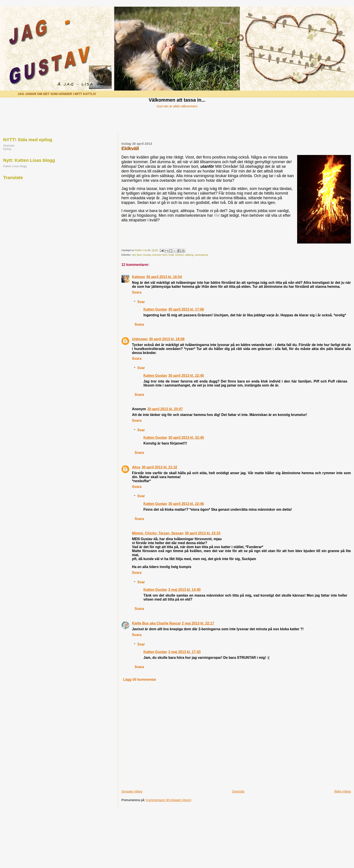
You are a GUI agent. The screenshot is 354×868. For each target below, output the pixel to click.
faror (139, 255)
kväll (171, 255)
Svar (141, 302)
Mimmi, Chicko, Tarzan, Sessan (158, 533)
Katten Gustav (155, 309)
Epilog (7, 149)
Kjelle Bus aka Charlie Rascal (156, 623)
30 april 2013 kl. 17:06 (186, 309)
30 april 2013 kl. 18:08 (167, 339)
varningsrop (201, 255)
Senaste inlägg (132, 791)
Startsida (238, 791)
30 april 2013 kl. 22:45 (186, 376)
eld (134, 255)
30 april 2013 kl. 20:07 (165, 409)
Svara (137, 292)
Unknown (140, 339)
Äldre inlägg (342, 791)
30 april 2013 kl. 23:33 (203, 533)
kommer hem (160, 255)
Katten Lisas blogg (15, 166)
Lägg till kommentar (139, 680)
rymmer (179, 255)
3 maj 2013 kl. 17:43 (185, 652)
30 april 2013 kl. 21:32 (159, 467)
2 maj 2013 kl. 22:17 (198, 623)
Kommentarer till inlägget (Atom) (169, 800)
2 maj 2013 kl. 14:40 (185, 590)
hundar (147, 255)
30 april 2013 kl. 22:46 (186, 504)
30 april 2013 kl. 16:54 (164, 277)
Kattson (139, 277)
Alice (136, 467)
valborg (189, 255)
